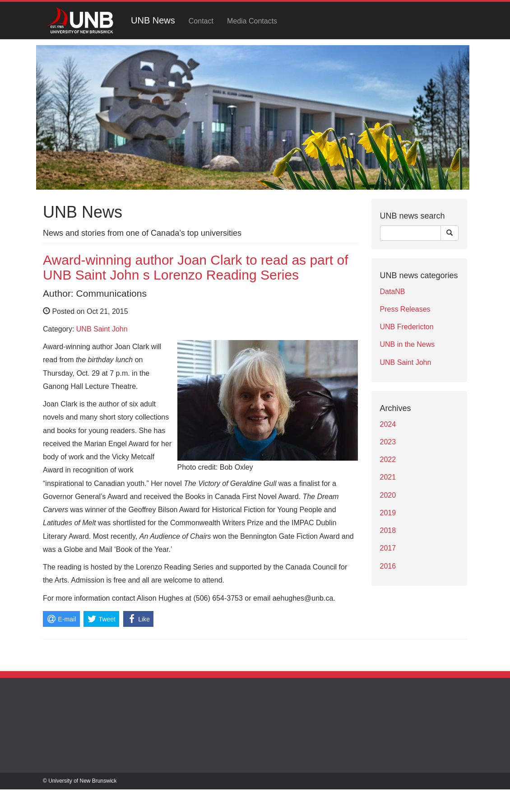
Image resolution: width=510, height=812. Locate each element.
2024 (388, 424)
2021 (388, 477)
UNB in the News (408, 344)
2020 (388, 495)
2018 (388, 530)
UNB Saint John (102, 329)
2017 (388, 548)
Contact (201, 21)
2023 (388, 442)
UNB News (153, 20)
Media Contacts (252, 21)
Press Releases (405, 309)
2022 (388, 460)
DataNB (393, 292)
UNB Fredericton (407, 327)
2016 (388, 566)
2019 (388, 513)
